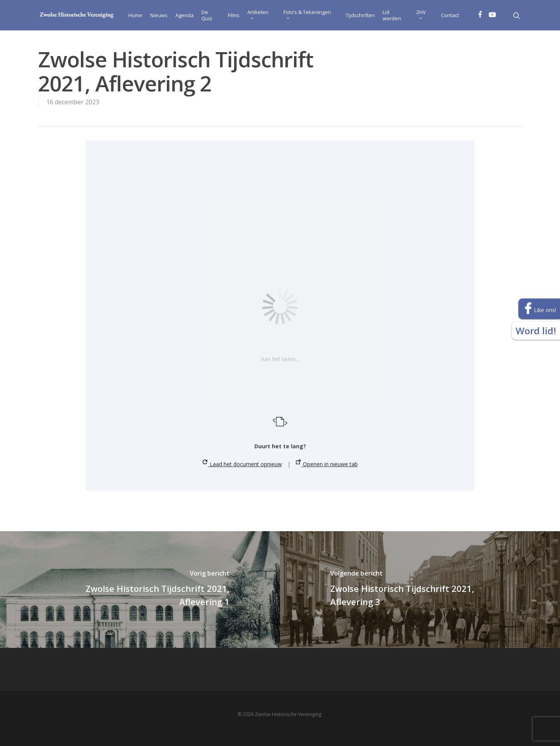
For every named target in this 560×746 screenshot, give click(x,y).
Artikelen (258, 14)
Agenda (185, 15)
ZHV (421, 14)
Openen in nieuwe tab (327, 464)
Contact (450, 15)
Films (234, 15)
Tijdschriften (360, 15)
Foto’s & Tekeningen (307, 14)
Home (135, 15)
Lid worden (392, 15)
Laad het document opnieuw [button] (242, 464)
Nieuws (159, 15)
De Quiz (207, 15)
